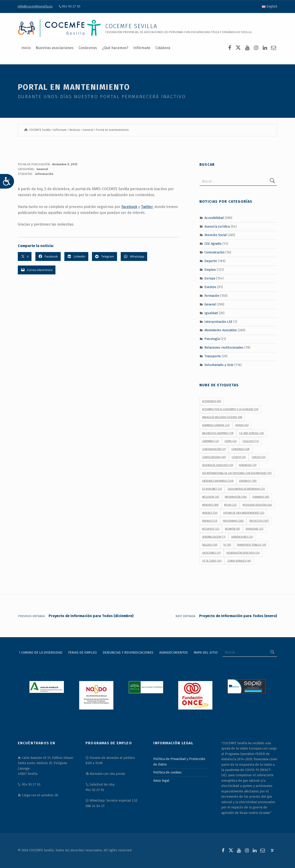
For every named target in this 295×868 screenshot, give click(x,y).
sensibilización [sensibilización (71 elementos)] (214, 537)
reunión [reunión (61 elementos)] (232, 529)
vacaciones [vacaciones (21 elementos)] (211, 553)
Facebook (129, 207)
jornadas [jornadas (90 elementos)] (261, 497)
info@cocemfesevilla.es (35, 6)
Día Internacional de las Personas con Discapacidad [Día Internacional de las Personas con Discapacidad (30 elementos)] (237, 473)
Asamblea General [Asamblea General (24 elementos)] (216, 425)
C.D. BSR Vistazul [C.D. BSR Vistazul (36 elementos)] (251, 433)
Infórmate (142, 48)
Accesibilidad (214, 218)
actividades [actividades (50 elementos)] (212, 401)
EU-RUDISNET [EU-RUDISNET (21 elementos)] (212, 489)
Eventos (210, 287)
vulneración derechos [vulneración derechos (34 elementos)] (243, 553)
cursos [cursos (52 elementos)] (259, 457)
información (44, 174)
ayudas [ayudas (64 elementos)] (242, 425)
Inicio (26, 48)
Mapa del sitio (206, 652)
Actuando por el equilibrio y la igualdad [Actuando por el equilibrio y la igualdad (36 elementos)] (230, 409)
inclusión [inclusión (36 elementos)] (211, 497)
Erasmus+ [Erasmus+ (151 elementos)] (248, 481)
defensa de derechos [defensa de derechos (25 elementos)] (218, 465)
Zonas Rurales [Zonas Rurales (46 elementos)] (239, 561)
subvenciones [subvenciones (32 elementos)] (242, 537)
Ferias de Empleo (82, 652)
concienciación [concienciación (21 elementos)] (214, 449)
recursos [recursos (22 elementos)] (211, 529)
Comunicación (214, 252)
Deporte (211, 261)
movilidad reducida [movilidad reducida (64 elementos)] (257, 505)
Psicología (212, 339)
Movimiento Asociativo (221, 330)
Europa (210, 278)
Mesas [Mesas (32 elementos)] (230, 505)
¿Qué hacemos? (115, 48)
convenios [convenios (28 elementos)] (240, 449)
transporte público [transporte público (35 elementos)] (251, 545)
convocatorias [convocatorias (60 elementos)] (214, 457)
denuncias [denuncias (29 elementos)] (248, 465)
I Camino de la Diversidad (41, 652)
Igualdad (211, 313)
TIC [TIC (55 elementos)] (227, 545)
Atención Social (216, 235)
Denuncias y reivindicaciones (128, 652)
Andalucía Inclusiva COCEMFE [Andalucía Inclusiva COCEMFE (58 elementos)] (222, 417)
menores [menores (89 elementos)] (210, 505)
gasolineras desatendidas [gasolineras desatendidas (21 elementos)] (246, 489)
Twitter (147, 207)
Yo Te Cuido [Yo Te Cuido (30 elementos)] (212, 561)
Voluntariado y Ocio (219, 365)
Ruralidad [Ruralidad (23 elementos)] (255, 529)
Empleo (210, 270)
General (42, 169)
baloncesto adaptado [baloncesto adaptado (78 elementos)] (218, 433)
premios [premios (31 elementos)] (210, 521)
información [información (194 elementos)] (236, 497)
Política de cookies (167, 772)
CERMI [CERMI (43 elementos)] (231, 441)
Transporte (213, 356)
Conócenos (88, 48)
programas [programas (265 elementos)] (233, 521)
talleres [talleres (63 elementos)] (210, 545)
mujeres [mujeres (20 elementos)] (210, 513)
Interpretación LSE (218, 321)
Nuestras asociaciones (55, 48)
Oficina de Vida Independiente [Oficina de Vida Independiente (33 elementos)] (244, 513)
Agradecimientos (174, 652)
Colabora (163, 48)
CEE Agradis (213, 244)
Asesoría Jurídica (217, 226)
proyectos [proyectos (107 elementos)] (259, 521)
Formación (212, 296)
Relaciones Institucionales (224, 347)
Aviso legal (161, 781)
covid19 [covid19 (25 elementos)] (239, 457)
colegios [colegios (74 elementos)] (251, 441)
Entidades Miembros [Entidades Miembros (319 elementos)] (218, 481)
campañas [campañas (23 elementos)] (210, 441)
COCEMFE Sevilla (131, 26)
